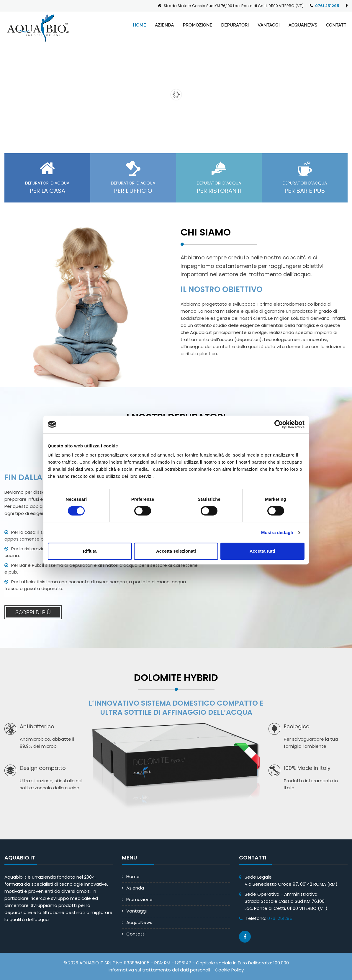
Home (139, 25)
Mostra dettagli (277, 532)
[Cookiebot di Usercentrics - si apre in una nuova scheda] (279, 424)
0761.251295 (327, 6)
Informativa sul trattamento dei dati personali (159, 970)
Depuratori (235, 25)
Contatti (337, 25)
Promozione (198, 25)
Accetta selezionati (176, 551)
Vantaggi (269, 25)
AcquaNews (303, 25)
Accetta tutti (262, 551)
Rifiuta (90, 551)
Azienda (164, 25)
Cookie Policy (229, 970)
